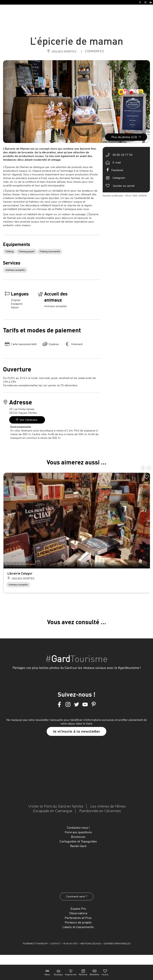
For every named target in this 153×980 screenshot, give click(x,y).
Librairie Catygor (20, 573)
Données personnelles (117, 944)
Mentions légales (91, 944)
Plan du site (71, 944)
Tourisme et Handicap (35, 944)
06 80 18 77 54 (123, 155)
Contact (56, 944)
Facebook (117, 170)
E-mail (117, 163)
